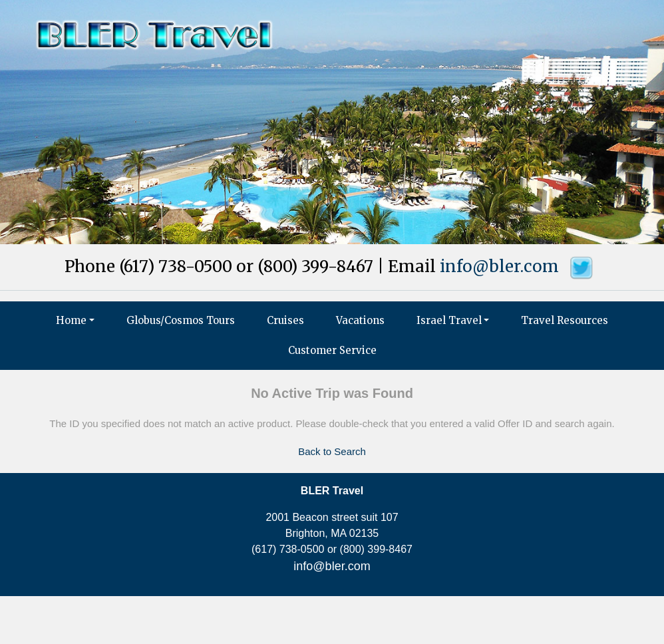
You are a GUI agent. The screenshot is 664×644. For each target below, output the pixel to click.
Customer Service (332, 350)
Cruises (285, 320)
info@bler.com (499, 266)
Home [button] (71, 320)
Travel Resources (565, 320)
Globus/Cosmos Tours (181, 320)
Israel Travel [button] (449, 320)
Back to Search (332, 451)
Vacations (360, 320)
